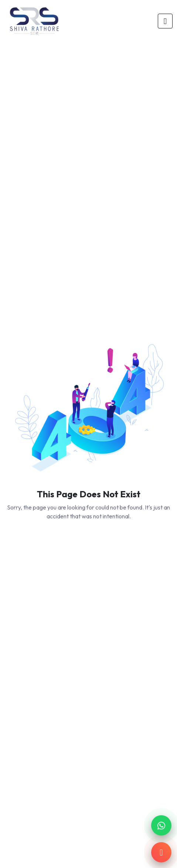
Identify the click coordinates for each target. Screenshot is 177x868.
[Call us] (161, 852)
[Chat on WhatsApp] (161, 825)
